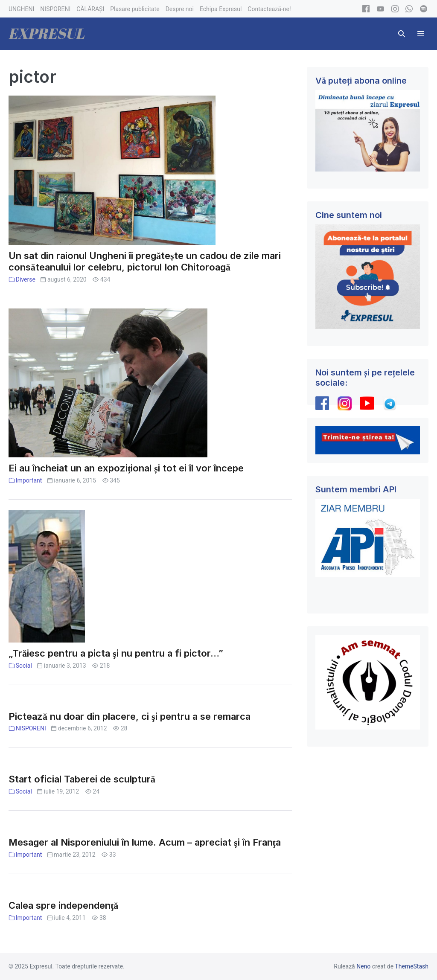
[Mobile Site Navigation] (421, 34)
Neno (363, 966)
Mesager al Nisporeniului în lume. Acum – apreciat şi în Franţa (145, 842)
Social (24, 666)
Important (29, 480)
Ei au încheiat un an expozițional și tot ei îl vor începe (126, 468)
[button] (402, 34)
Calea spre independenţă (63, 905)
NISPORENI (31, 728)
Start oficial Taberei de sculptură (82, 779)
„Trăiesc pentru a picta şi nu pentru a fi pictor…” (116, 653)
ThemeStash (412, 966)
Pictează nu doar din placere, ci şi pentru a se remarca (130, 716)
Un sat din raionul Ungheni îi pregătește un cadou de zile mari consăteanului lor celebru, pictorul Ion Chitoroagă (145, 261)
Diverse (26, 279)
